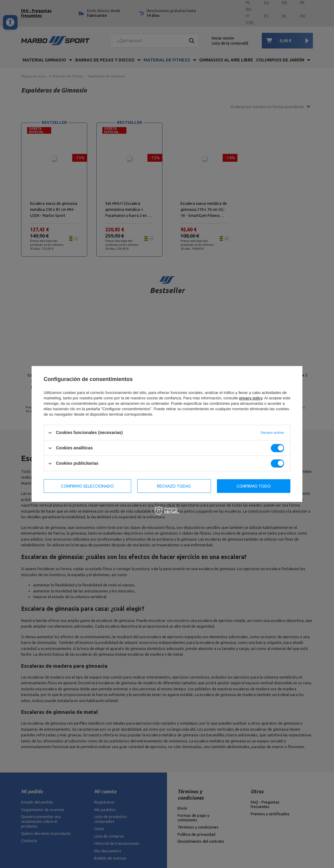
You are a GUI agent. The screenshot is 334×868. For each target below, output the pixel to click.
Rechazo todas (174, 486)
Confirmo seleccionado (87, 486)
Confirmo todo (254, 486)
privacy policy (251, 398)
